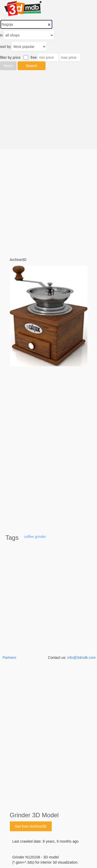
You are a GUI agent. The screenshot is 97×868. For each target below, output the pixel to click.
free (34, 57)
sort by (5, 47)
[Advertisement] (48, 110)
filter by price (10, 57)
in (1, 35)
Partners (9, 658)
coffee (29, 537)
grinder (40, 537)
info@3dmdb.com (81, 658)
